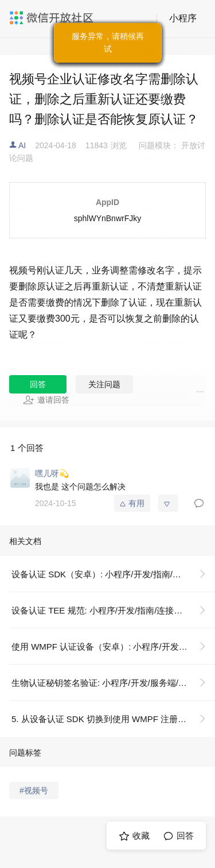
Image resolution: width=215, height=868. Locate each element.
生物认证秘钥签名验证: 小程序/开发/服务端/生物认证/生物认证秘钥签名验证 (113, 683)
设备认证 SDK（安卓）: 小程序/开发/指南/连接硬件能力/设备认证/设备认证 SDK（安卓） (113, 574)
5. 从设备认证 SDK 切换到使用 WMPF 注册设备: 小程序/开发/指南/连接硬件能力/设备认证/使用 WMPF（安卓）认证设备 (113, 719)
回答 (38, 384)
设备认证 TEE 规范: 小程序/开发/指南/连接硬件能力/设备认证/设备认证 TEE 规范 (113, 610)
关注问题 (104, 384)
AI (22, 145)
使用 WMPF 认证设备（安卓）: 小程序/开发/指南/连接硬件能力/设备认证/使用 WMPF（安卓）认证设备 (113, 647)
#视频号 (34, 790)
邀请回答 (46, 400)
